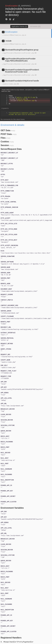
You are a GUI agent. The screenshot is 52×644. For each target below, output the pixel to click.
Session (5, 145)
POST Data (6, 134)
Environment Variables (12, 508)
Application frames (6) (19, 26)
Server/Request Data (11, 149)
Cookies (5, 142)
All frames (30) (35, 26)
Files (3, 138)
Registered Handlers (11, 638)
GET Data (5, 130)
